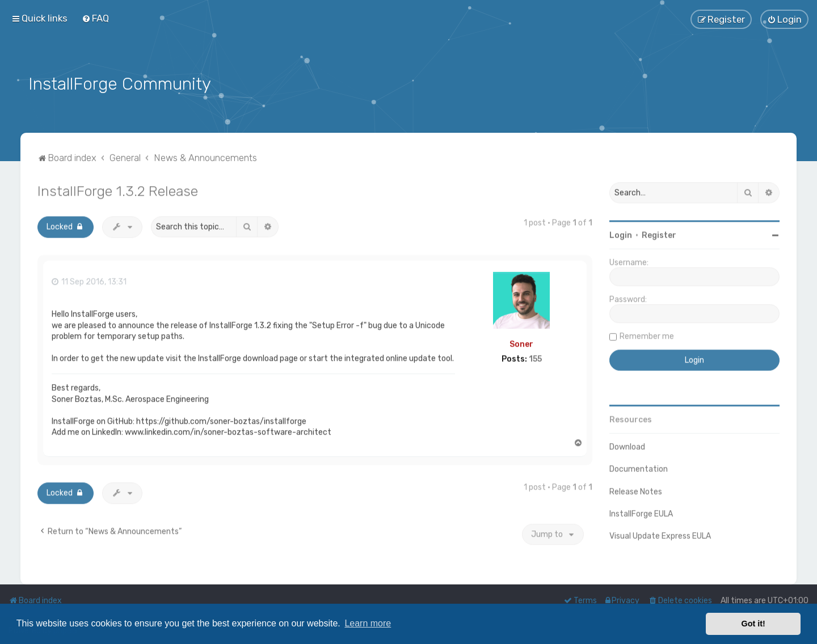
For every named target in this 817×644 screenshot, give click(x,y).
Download (627, 445)
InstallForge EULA (641, 512)
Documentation (639, 467)
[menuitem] (95, 18)
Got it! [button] (753, 624)
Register (659, 233)
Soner (521, 342)
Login (621, 233)
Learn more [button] (368, 623)
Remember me (647, 334)
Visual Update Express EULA (660, 534)
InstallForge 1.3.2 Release (118, 189)
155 (535, 357)
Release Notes (636, 489)
